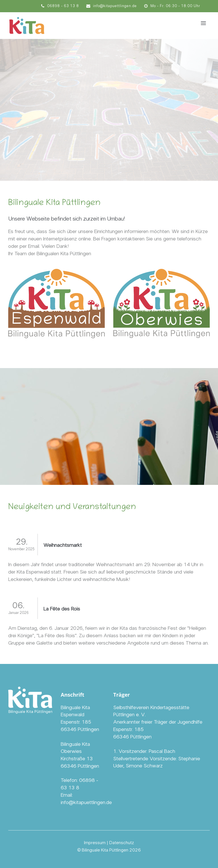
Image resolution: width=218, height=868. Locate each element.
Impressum (95, 843)
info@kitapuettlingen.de (112, 6)
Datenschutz (122, 843)
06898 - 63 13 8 (60, 6)
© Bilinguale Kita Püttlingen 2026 (109, 850)
